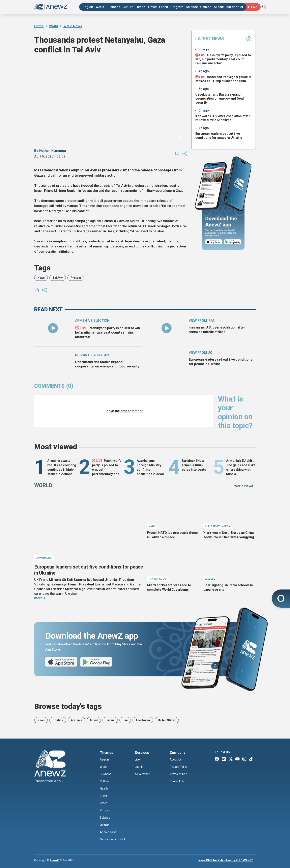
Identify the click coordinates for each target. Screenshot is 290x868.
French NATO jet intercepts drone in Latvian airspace (172, 535)
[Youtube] (237, 759)
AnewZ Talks (109, 832)
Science (192, 7)
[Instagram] (244, 759)
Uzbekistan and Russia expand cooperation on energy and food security (220, 99)
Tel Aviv (58, 278)
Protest (76, 278)
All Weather (143, 774)
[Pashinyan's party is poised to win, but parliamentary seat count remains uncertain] (53, 328)
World (100, 7)
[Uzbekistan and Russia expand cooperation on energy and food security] (53, 363)
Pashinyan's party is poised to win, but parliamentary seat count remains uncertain (223, 59)
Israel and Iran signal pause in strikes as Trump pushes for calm (223, 79)
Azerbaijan (143, 720)
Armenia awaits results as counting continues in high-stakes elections (62, 467)
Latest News (224, 39)
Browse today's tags (68, 706)
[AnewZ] (50, 767)
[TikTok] (251, 759)
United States (167, 720)
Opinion (206, 7)
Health (140, 7)
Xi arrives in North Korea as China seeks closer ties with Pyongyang (229, 535)
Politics (58, 720)
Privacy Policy (180, 767)
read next (48, 310)
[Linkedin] (224, 759)
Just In (139, 767)
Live (138, 760)
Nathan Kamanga (53, 151)
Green (164, 7)
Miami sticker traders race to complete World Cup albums (169, 587)
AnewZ (54, 860)
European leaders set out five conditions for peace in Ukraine (219, 136)
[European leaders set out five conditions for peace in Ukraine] (166, 360)
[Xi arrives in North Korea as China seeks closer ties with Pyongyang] (230, 512)
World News (73, 26)
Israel (94, 720)
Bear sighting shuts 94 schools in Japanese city (228, 587)
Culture (128, 7)
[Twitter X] (231, 759)
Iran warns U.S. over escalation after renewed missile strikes (223, 118)
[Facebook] (217, 759)
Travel (152, 7)
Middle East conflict (228, 7)
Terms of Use (179, 774)
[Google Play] (234, 242)
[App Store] (214, 242)
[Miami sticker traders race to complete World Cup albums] (173, 564)
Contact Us (177, 781)
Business (113, 7)
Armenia (76, 720)
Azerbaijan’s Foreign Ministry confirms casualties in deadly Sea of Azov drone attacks (151, 468)
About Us (176, 760)
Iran (125, 720)
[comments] (177, 154)
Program (177, 7)
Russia (110, 720)
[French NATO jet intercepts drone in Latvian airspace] (173, 512)
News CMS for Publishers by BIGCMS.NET (226, 860)
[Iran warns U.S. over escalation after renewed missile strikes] (166, 328)
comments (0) (54, 386)
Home (39, 26)
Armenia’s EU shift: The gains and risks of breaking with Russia (241, 467)
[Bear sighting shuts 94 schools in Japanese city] (230, 564)
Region (88, 7)
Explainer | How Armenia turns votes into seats (194, 465)
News (41, 278)
